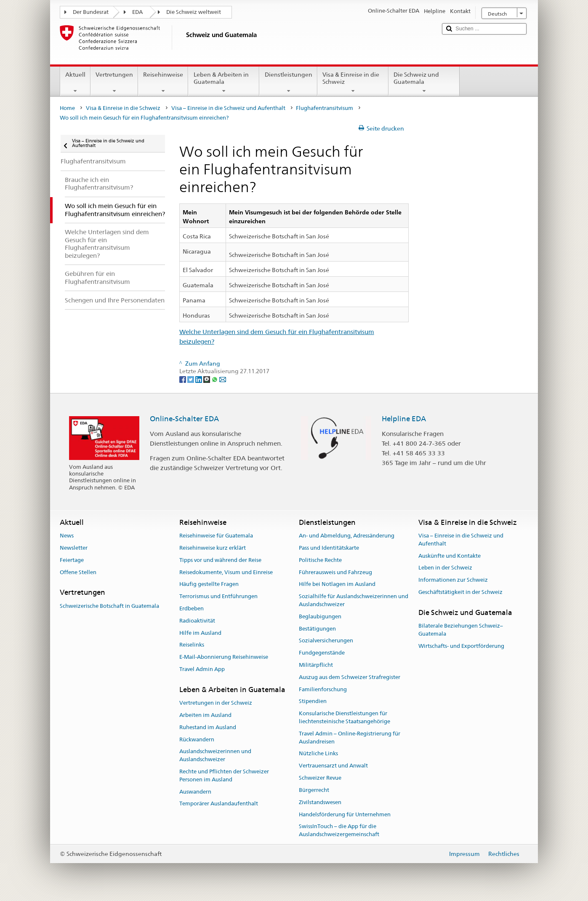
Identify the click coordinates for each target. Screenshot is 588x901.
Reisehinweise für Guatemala (216, 536)
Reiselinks (192, 645)
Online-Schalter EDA (184, 419)
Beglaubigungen (320, 616)
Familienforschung (323, 689)
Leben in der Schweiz (445, 568)
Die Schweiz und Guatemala (424, 83)
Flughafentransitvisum (325, 108)
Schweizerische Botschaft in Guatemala (109, 606)
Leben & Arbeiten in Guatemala (224, 83)
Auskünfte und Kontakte (450, 556)
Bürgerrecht (314, 790)
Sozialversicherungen (326, 641)
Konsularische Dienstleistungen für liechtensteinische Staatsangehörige (345, 717)
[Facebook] (183, 379)
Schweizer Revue (320, 778)
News (67, 536)
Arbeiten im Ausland (205, 715)
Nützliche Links (318, 754)
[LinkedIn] (199, 379)
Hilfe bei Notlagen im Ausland (337, 584)
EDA (137, 12)
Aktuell (75, 83)
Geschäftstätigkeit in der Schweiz (460, 592)
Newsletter (74, 548)
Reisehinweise (163, 83)
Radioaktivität (197, 621)
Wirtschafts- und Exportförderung (461, 646)
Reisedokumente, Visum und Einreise (226, 572)
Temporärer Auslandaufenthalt (219, 804)
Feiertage (72, 560)
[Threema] (207, 379)
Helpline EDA (404, 419)
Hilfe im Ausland (200, 633)
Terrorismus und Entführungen (218, 596)
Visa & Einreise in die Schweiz (353, 83)
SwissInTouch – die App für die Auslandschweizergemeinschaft (339, 831)
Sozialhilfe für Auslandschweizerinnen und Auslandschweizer (354, 600)
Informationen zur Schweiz (453, 580)
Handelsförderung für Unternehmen (345, 814)
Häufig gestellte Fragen (209, 584)
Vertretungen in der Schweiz (216, 703)
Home (67, 108)
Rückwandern (197, 739)
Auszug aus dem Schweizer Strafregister (350, 677)
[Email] (223, 379)
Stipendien (313, 702)
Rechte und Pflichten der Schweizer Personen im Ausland (224, 775)
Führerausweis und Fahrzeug (335, 572)
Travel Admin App (202, 669)
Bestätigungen (317, 629)
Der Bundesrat (91, 12)
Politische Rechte (320, 560)
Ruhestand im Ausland (208, 727)
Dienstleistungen (288, 83)
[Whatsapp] (215, 379)
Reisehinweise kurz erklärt (213, 548)
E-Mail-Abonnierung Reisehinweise (224, 657)
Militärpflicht (316, 665)
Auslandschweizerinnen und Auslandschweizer (215, 756)
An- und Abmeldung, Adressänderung (347, 536)
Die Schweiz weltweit (194, 12)
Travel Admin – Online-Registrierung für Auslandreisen (350, 738)
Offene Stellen (78, 572)
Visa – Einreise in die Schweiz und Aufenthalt (228, 108)
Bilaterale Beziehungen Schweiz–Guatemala (461, 630)
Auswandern (195, 792)
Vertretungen (114, 83)
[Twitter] (191, 379)
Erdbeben (192, 608)
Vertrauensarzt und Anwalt (333, 766)
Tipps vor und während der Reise (220, 560)
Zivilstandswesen (320, 802)
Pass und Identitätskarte (329, 548)
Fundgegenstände (322, 653)
